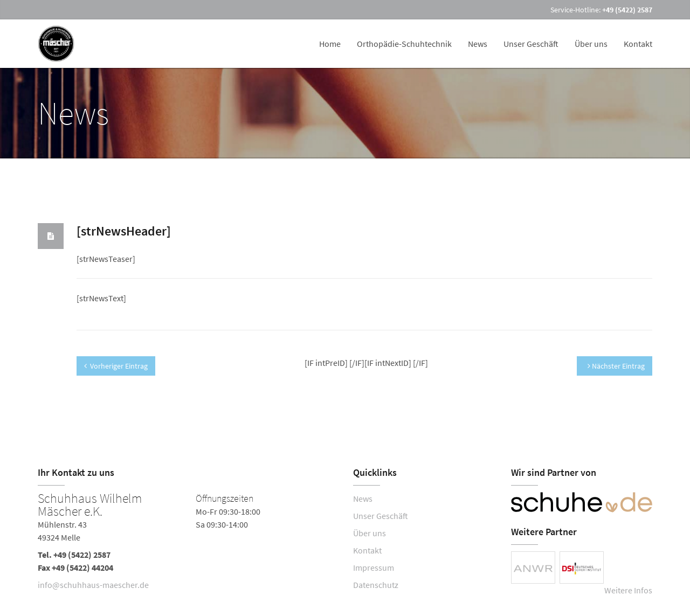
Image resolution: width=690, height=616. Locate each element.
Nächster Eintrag (616, 366)
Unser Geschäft (531, 44)
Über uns (591, 44)
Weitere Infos (628, 590)
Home (330, 44)
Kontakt (638, 44)
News (478, 44)
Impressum (374, 567)
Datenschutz (376, 585)
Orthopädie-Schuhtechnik (404, 44)
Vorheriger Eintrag (116, 366)
